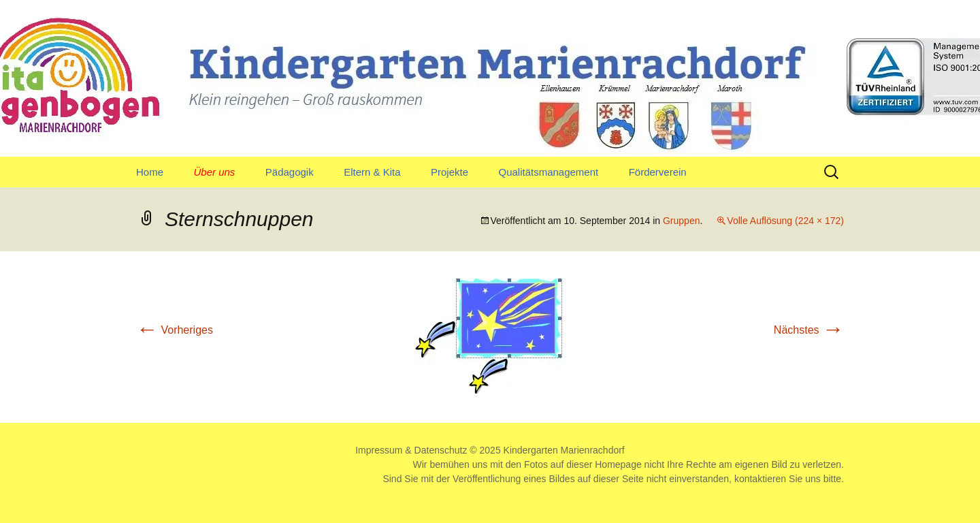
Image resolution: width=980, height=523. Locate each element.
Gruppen (681, 221)
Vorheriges (175, 330)
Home (150, 172)
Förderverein (658, 172)
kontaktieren (760, 479)
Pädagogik (290, 172)
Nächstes (809, 330)
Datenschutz (441, 450)
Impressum (379, 450)
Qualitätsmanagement (548, 172)
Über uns (214, 172)
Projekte (450, 172)
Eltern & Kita (372, 172)
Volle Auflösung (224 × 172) (785, 221)
